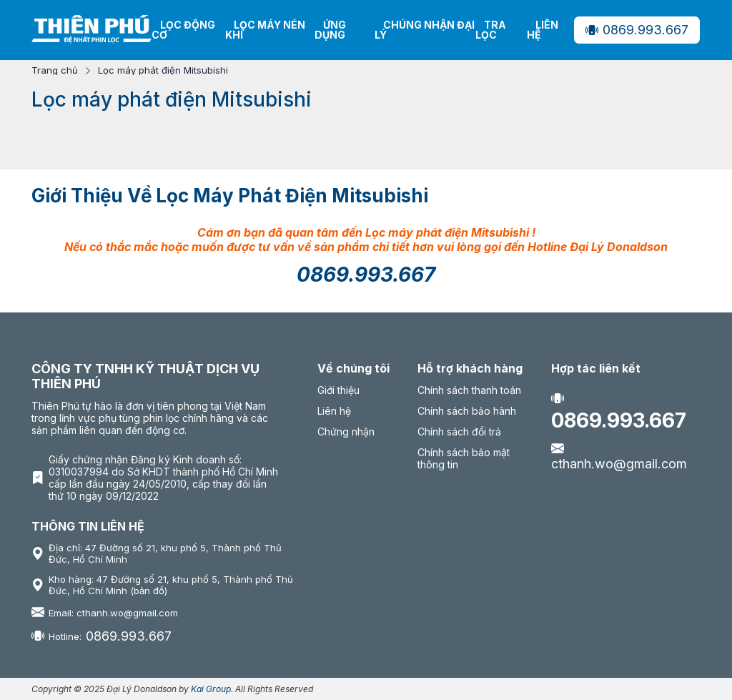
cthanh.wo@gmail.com (619, 456)
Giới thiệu (338, 390)
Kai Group (211, 689)
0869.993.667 (637, 30)
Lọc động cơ (183, 30)
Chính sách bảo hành (467, 411)
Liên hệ (543, 30)
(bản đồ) (149, 591)
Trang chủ (55, 70)
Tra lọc (491, 30)
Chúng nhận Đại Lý (425, 30)
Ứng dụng (330, 30)
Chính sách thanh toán (469, 390)
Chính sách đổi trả (459, 432)
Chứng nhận (346, 432)
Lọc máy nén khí (265, 30)
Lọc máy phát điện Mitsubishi (163, 70)
